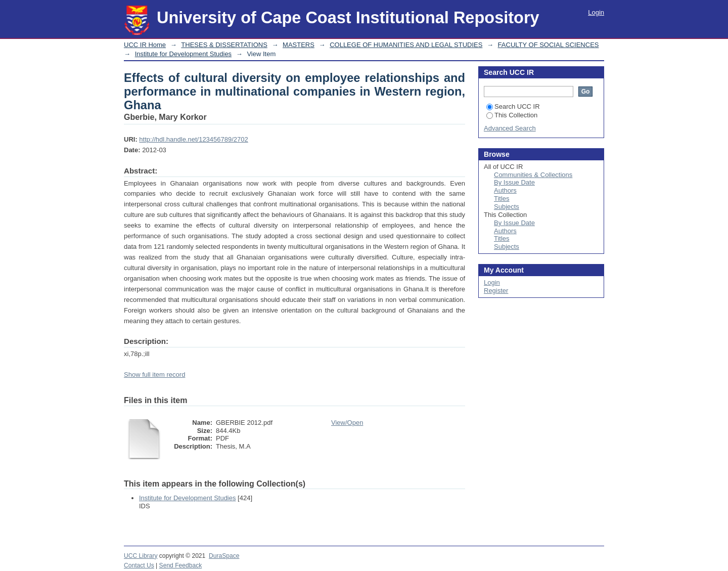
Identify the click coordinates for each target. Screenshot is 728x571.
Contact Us (139, 565)
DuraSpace (224, 556)
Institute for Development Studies (184, 54)
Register (496, 291)
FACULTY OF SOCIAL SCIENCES (549, 45)
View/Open (347, 423)
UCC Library (141, 556)
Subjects (507, 207)
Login (596, 12)
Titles (502, 199)
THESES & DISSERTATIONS (224, 45)
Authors (505, 190)
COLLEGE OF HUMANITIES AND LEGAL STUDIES (406, 45)
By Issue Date (514, 182)
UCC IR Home (145, 45)
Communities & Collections (533, 175)
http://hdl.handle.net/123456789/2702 (193, 139)
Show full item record (154, 375)
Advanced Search (510, 128)
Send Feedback (181, 565)
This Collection (512, 115)
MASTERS (299, 45)
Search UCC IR (513, 106)
